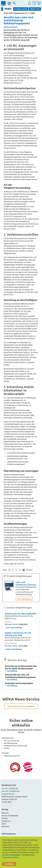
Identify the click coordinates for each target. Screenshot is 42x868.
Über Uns (5, 813)
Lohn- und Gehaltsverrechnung (26, 583)
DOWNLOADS (21, 9)
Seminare (5, 826)
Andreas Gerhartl (11, 27)
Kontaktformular (8, 794)
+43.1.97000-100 (11, 789)
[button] (30, 3)
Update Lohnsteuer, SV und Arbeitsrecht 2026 (18, 634)
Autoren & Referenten (10, 816)
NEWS (8, 9)
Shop (4, 824)
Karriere (5, 818)
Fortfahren (9, 864)
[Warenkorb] (39, 3)
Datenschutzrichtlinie (11, 857)
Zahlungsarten (8, 738)
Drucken (29, 570)
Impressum (6, 821)
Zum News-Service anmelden (21, 706)
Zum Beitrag (11, 671)
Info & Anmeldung (13, 627)
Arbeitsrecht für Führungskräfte (20, 614)
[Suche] (14, 4)
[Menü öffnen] (9, 3)
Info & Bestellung (24, 599)
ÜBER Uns (35, 9)
